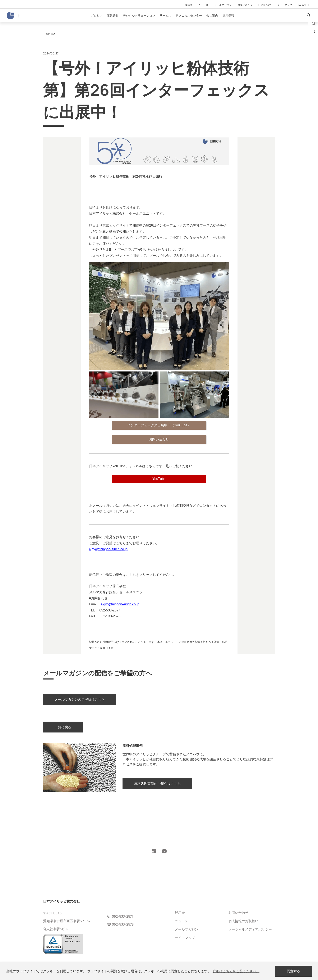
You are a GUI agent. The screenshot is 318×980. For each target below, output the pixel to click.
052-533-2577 (123, 916)
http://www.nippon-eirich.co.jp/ (151, 609)
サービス (178, 23)
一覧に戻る (49, 57)
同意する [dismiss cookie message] (294, 971)
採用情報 (241, 23)
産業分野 (125, 23)
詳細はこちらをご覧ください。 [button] (236, 971)
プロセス (109, 23)
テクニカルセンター (201, 23)
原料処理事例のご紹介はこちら (157, 815)
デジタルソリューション (151, 23)
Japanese (304, 5)
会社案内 (225, 23)
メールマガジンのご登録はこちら (80, 726)
